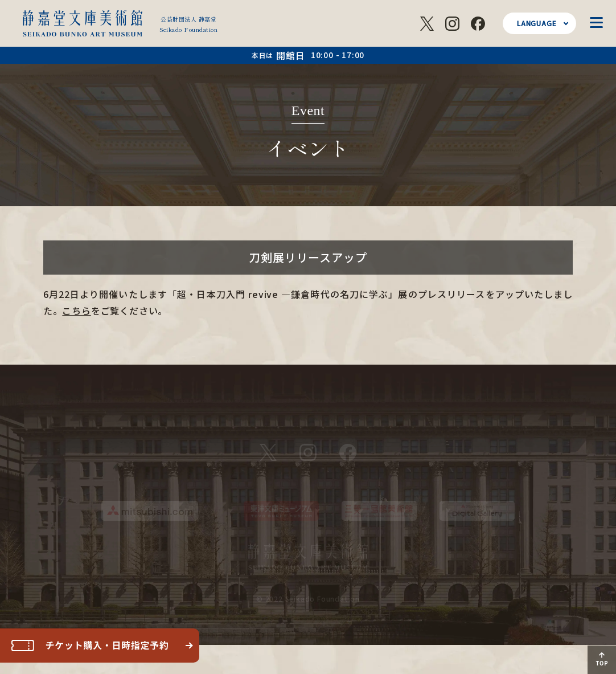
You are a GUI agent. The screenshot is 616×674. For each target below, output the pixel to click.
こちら (76, 311)
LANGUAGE (537, 23)
